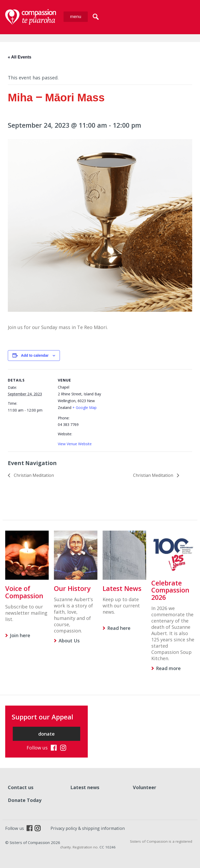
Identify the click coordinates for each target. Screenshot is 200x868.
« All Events (20, 57)
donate (46, 734)
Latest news (85, 787)
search (96, 17)
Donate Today (25, 800)
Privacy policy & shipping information (88, 828)
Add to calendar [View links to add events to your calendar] (35, 355)
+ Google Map (85, 407)
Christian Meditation (33, 475)
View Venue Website (75, 444)
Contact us (21, 787)
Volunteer (145, 787)
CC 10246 (108, 847)
